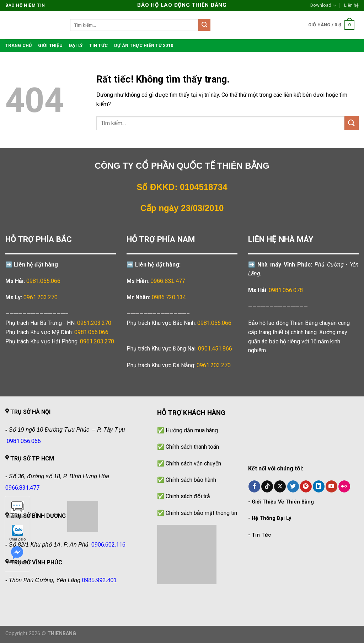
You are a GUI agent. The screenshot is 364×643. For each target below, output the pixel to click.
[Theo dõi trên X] (280, 486)
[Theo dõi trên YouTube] (331, 486)
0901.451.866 (215, 349)
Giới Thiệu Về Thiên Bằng (283, 502)
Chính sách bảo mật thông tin (201, 513)
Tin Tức (261, 535)
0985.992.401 (100, 580)
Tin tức (98, 45)
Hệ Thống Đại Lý (271, 518)
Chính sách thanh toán (192, 447)
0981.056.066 (43, 281)
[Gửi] (204, 25)
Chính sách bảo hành (191, 480)
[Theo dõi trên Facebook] (254, 486)
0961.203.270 (94, 323)
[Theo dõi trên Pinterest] (306, 486)
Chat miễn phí (17, 510)
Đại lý (76, 45)
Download (323, 6)
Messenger (18, 555)
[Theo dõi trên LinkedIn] (319, 486)
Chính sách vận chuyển (193, 463)
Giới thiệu (50, 45)
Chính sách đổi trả (188, 496)
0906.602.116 (108, 545)
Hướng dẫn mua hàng (192, 430)
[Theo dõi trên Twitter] (293, 486)
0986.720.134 (169, 297)
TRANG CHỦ (18, 45)
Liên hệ (351, 5)
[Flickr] (344, 486)
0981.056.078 (286, 290)
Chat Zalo (18, 533)
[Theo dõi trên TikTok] (267, 486)
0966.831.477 (168, 281)
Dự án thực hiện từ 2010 (144, 45)
